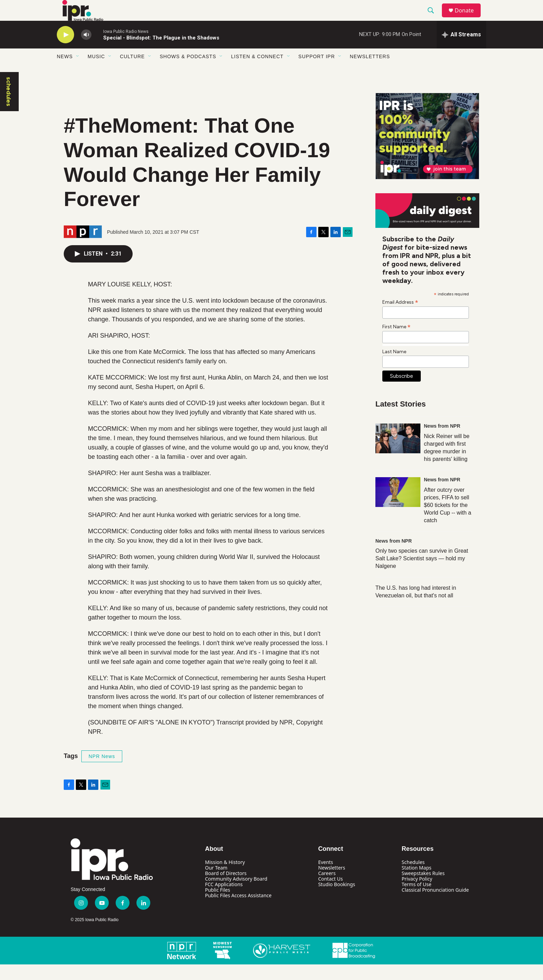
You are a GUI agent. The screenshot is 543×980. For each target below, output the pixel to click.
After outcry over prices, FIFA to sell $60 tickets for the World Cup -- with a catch (448, 521)
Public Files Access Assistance (238, 911)
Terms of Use (417, 900)
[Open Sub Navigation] (78, 72)
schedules (9, 107)
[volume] (86, 50)
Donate (469, 18)
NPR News (102, 772)
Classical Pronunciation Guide (435, 905)
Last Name (394, 367)
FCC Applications (224, 900)
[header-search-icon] (434, 18)
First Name (397, 342)
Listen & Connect (257, 72)
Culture (132, 72)
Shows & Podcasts (188, 72)
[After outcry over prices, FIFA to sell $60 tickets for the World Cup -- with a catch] (398, 508)
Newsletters (370, 72)
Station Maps (417, 883)
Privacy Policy (417, 894)
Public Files (217, 905)
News (65, 72)
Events (326, 878)
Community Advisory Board (236, 894)
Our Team (216, 883)
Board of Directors (226, 889)
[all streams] (461, 50)
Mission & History (225, 878)
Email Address (400, 318)
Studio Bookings (337, 900)
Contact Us (331, 894)
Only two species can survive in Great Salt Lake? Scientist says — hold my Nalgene (422, 574)
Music (96, 72)
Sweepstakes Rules (423, 889)
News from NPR (442, 442)
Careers (327, 889)
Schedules (413, 878)
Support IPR (317, 72)
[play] (65, 50)
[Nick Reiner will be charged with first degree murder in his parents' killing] (398, 454)
